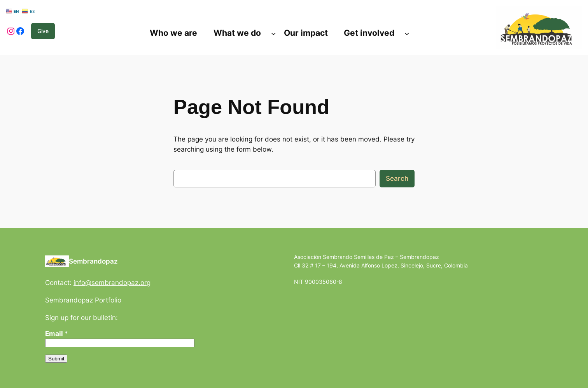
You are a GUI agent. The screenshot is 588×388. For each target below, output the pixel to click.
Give (43, 31)
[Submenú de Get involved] (407, 33)
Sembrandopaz (93, 261)
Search (397, 178)
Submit (56, 359)
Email (57, 334)
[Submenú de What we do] (273, 33)
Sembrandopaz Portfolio (83, 300)
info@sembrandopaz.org (112, 283)
